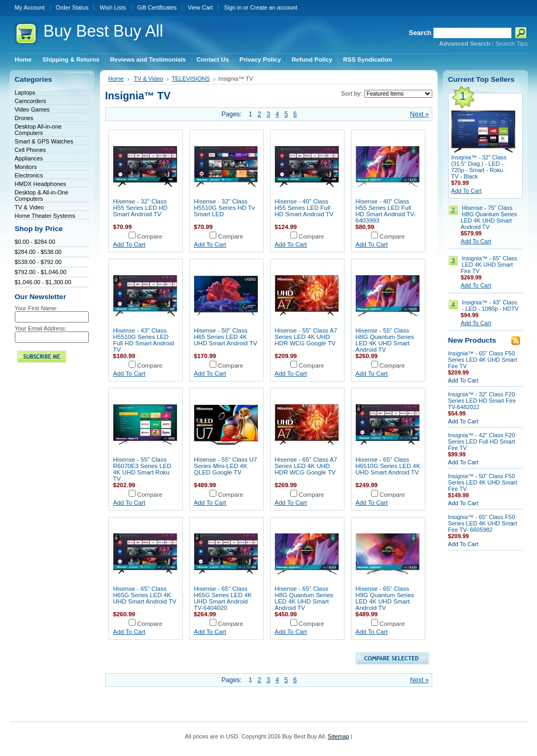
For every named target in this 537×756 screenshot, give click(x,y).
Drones (24, 118)
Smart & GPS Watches (44, 141)
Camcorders (31, 101)
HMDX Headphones (41, 184)
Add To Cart (129, 244)
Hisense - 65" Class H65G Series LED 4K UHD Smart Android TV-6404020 (223, 598)
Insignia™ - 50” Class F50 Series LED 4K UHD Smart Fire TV (483, 482)
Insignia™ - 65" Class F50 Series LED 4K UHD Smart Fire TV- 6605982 (483, 523)
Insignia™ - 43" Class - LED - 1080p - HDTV (490, 305)
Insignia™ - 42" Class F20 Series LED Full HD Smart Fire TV (482, 441)
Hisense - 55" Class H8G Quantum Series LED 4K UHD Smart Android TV (385, 340)
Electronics (29, 175)
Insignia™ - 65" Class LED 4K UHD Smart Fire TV (489, 265)
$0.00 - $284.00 (35, 242)
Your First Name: (36, 308)
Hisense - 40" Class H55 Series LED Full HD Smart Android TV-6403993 (386, 211)
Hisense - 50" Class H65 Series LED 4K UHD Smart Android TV (226, 337)
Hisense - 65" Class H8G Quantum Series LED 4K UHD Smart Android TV (304, 598)
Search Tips (512, 44)
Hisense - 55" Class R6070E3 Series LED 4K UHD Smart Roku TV (142, 469)
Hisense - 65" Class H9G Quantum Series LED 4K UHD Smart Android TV (385, 598)
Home (116, 79)
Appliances (29, 158)
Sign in (233, 7)
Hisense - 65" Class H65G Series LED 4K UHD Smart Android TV (145, 595)
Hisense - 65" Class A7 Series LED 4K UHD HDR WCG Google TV (306, 466)
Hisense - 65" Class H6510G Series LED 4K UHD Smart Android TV (388, 466)
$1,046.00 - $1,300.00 (43, 282)
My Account (30, 7)
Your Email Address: (41, 328)
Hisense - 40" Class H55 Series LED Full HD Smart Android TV (304, 208)
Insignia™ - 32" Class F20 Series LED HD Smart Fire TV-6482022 (482, 401)
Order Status (72, 7)
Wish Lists (113, 7)
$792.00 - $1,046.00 (41, 272)
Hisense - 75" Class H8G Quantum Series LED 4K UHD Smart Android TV (489, 217)
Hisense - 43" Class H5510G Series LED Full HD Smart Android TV (144, 340)
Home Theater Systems (45, 216)
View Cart (200, 7)
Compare (150, 236)
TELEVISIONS (191, 79)
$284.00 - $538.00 (38, 252)
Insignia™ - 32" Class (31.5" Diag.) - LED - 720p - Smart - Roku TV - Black (479, 167)
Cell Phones (31, 150)
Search (420, 33)
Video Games (32, 109)
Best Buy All (103, 31)
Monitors (26, 167)
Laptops (25, 92)
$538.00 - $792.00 (38, 262)
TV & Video (30, 207)
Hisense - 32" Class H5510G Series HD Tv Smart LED (225, 208)
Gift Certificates (157, 7)
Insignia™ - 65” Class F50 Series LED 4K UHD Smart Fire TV (483, 360)
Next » (419, 114)
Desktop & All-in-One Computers (42, 196)
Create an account (274, 7)
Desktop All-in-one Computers (38, 130)
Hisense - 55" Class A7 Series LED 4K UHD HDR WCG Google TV (306, 337)
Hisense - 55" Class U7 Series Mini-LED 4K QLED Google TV (226, 466)
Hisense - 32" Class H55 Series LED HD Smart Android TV (141, 208)
